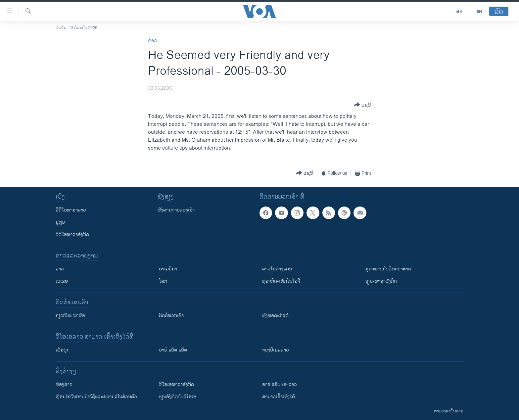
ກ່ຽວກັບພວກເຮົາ (70, 316)
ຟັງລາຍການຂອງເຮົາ (176, 210)
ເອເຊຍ (62, 281)
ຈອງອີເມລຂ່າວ (276, 350)
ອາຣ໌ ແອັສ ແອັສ (173, 350)
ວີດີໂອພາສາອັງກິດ (72, 234)
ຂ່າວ (153, 41)
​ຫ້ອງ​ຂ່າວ (64, 384)
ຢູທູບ (60, 222)
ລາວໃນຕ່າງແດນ (277, 269)
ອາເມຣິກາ (168, 269)
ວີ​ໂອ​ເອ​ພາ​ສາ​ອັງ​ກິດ (176, 384)
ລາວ (60, 269)
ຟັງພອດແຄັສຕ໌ (275, 316)
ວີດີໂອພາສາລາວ (71, 210)
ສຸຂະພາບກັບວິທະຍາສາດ (388, 269)
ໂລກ (163, 281)
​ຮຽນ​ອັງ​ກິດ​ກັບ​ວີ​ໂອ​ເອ (178, 397)
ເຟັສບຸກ (63, 350)
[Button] (362, 105)
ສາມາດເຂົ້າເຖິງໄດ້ (279, 397)
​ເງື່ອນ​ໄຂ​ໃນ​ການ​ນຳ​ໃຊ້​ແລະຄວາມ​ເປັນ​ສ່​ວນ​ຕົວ (96, 397)
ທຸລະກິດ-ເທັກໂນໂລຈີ (281, 281)
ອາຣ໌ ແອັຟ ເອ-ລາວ (280, 384)
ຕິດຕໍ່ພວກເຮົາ (171, 316)
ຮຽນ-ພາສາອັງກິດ (381, 281)
